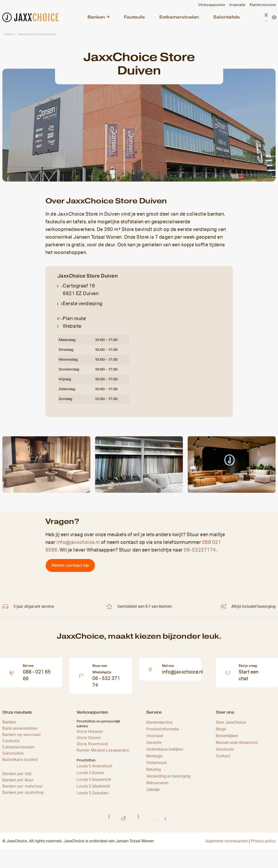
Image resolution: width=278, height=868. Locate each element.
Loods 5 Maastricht (94, 783)
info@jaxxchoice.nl (78, 545)
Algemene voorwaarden (227, 844)
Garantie (154, 746)
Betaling (154, 772)
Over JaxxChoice (231, 725)
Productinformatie (163, 732)
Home (9, 37)
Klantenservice (159, 725)
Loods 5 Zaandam (93, 796)
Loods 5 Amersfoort (95, 769)
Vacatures (225, 752)
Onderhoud (156, 766)
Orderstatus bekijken (165, 752)
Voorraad (155, 739)
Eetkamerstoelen (172, 19)
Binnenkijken (227, 739)
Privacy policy (263, 844)
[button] (266, 19)
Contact (223, 759)
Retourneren (157, 786)
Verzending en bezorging (168, 779)
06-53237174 (200, 553)
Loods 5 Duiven (90, 776)
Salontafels (216, 19)
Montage (154, 759)
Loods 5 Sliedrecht (93, 789)
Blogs (221, 732)
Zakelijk (153, 793)
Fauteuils (131, 19)
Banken (95, 19)
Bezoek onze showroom (237, 746)
